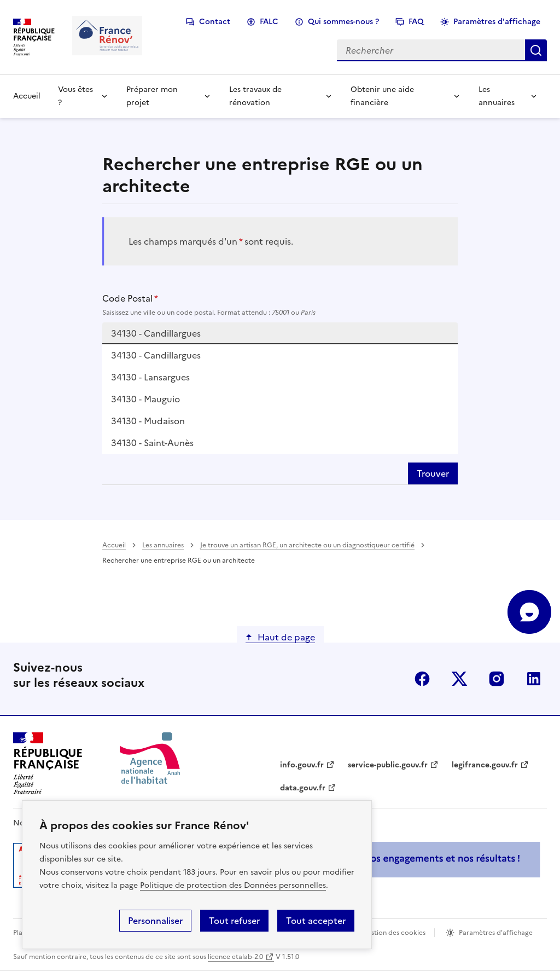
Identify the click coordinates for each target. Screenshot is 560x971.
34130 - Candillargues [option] (156, 355)
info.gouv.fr (302, 765)
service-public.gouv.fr (388, 765)
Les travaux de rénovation (255, 96)
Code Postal (280, 305)
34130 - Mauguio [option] (145, 399)
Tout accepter (316, 921)
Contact (215, 22)
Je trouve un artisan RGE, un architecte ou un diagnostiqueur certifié (307, 545)
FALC (269, 22)
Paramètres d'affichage (497, 22)
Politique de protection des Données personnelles (233, 885)
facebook (422, 679)
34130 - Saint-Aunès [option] (152, 443)
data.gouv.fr (303, 788)
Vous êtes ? (75, 96)
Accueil (27, 96)
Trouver (433, 473)
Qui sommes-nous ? (343, 22)
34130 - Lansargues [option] (150, 377)
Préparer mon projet (152, 96)
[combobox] (280, 333)
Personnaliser (155, 921)
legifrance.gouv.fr (485, 765)
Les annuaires (497, 96)
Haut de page (286, 637)
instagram (497, 679)
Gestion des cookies (394, 933)
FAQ (416, 22)
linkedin (534, 679)
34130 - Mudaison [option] (148, 421)
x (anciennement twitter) (459, 679)
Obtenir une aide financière (382, 96)
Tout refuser (234, 921)
